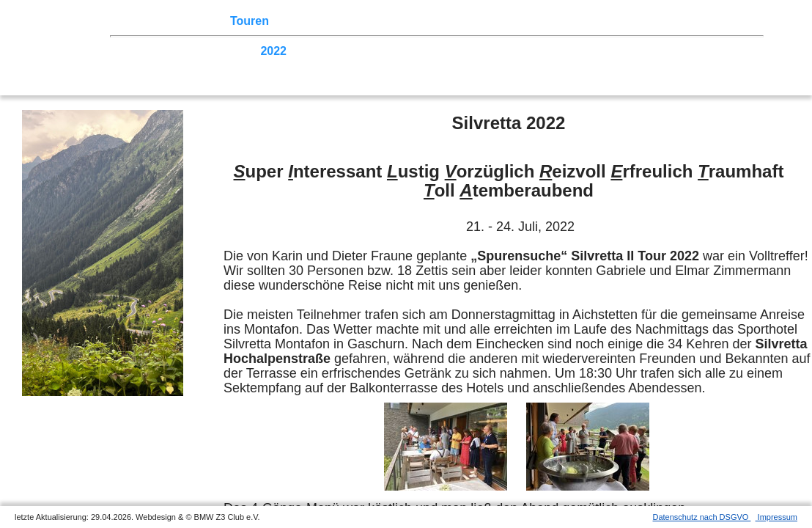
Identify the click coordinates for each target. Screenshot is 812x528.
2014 (541, 51)
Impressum (776, 517)
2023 (240, 51)
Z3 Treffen (194, 21)
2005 (207, 65)
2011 (641, 51)
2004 (240, 65)
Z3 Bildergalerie (520, 21)
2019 (374, 51)
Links (586, 21)
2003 (273, 65)
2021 (307, 51)
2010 (675, 51)
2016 (474, 51)
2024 (207, 51)
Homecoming (365, 65)
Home (143, 21)
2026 (140, 51)
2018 (407, 51)
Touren (250, 21)
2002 (307, 65)
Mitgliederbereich (657, 21)
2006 (174, 65)
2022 (273, 51)
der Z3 (451, 21)
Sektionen (398, 21)
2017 (440, 51)
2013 (575, 51)
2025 (174, 51)
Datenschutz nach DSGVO (702, 517)
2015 (508, 51)
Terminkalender (320, 21)
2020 (341, 51)
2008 (742, 51)
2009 (708, 51)
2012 (608, 51)
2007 (140, 65)
